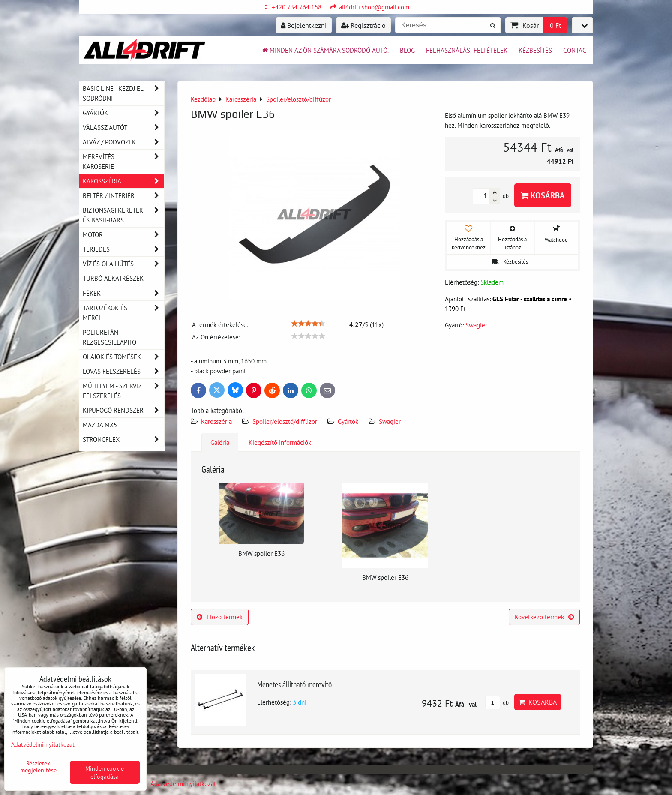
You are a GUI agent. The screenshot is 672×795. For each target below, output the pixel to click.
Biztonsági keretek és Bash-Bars (123, 215)
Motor (123, 235)
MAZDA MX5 (100, 425)
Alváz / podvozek (123, 142)
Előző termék (220, 617)
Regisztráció (363, 25)
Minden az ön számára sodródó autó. (325, 50)
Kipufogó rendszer (123, 410)
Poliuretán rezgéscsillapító (109, 337)
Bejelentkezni (304, 25)
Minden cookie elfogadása (105, 772)
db (497, 703)
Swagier (390, 421)
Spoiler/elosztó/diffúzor (285, 421)
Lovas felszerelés (123, 371)
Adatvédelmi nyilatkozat (183, 783)
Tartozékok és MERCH (123, 313)
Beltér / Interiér (123, 196)
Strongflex (123, 439)
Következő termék (544, 617)
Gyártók (348, 421)
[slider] (308, 324)
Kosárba (543, 195)
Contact (576, 50)
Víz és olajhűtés (123, 264)
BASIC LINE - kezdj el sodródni (123, 93)
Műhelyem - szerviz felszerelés (123, 391)
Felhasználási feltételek (467, 50)
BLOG (407, 50)
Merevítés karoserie (123, 162)
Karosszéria (216, 421)
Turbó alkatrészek (113, 278)
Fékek (123, 293)
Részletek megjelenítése (38, 767)
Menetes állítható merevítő (294, 684)
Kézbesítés (535, 50)
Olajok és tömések (123, 357)
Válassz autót (123, 127)
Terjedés (123, 249)
